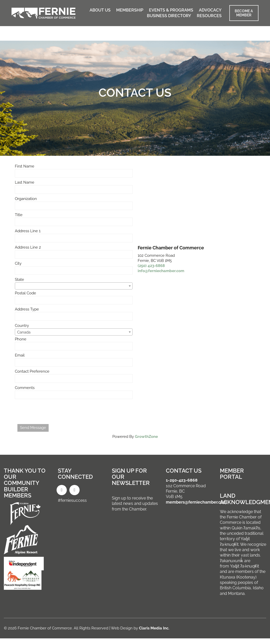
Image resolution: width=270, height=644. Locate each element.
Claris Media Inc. (154, 628)
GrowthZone (146, 437)
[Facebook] (62, 490)
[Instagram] (74, 490)
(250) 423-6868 (151, 266)
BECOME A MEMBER (244, 13)
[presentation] (56, 412)
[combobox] (74, 286)
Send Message (33, 428)
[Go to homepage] (44, 13)
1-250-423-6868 (182, 480)
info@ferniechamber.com (161, 271)
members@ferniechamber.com (196, 502)
